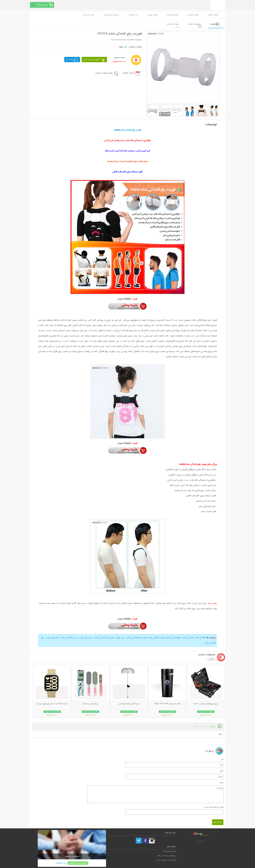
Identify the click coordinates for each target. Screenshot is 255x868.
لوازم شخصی (193, 15)
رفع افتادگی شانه (174, 637)
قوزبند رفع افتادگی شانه (136, 637)
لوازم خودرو (152, 15)
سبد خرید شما (42, 5)
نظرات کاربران (168, 24)
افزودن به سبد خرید (91, 59)
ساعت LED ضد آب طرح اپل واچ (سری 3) (52, 703)
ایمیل (222, 770)
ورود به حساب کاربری (78, 863)
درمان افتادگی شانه (69, 637)
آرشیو (211, 659)
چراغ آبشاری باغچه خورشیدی (129, 703)
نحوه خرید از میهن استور (166, 859)
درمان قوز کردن (86, 637)
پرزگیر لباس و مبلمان (91, 703)
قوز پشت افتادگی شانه (104, 637)
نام (222, 759)
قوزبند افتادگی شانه (156, 637)
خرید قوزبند (120, 637)
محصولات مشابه (191, 24)
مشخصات (212, 24)
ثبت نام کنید (61, 863)
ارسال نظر (218, 822)
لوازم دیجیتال (172, 15)
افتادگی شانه (200, 637)
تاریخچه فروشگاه (170, 851)
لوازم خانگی (213, 15)
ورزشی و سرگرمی (111, 15)
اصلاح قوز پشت (52, 637)
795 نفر (69, 59)
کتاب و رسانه (89, 15)
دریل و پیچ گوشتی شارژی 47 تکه (206, 703)
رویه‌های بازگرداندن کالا (167, 855)
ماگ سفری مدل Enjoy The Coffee (167, 703)
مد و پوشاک (133, 15)
